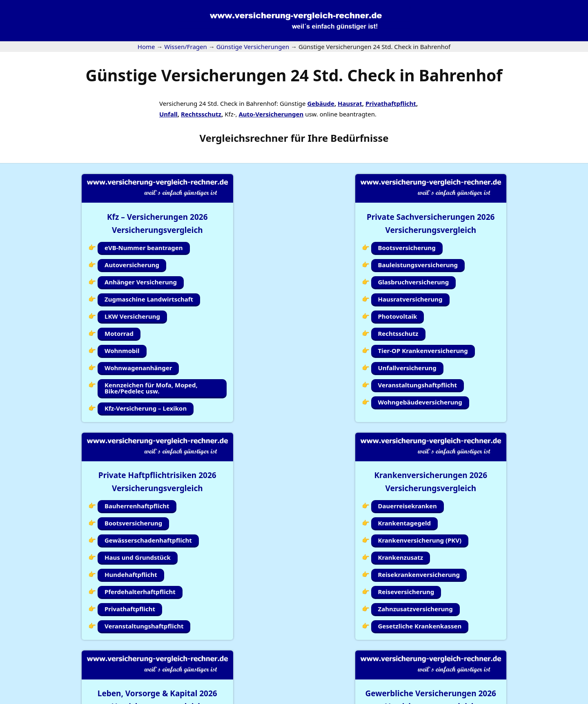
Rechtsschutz (201, 114)
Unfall (168, 114)
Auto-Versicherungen (271, 114)
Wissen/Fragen (351, 667)
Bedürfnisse (359, 138)
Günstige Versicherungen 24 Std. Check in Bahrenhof (294, 75)
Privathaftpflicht (391, 103)
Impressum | (452, 699)
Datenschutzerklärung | (507, 699)
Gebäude (321, 103)
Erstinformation (565, 699)
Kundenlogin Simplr (291, 667)
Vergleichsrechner (244, 138)
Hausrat (350, 103)
